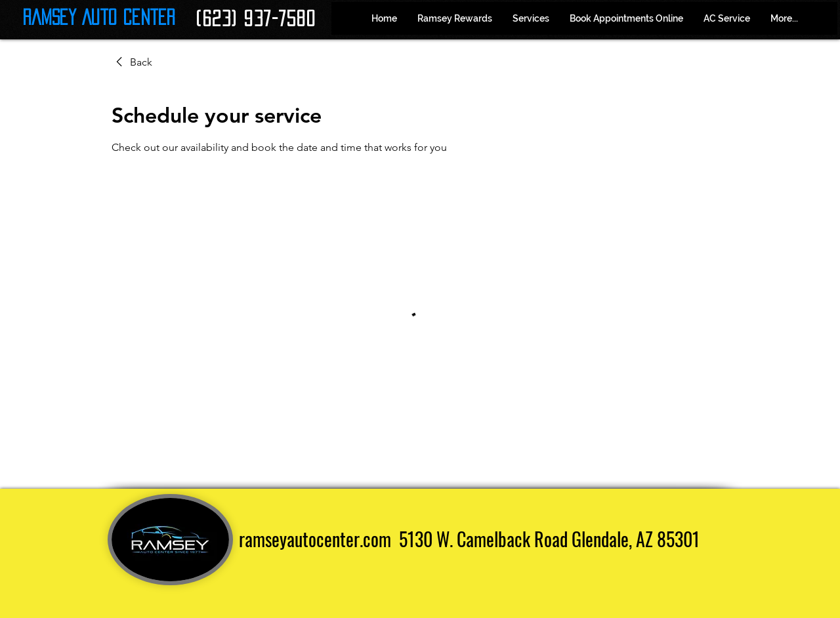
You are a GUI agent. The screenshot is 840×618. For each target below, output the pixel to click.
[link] (132, 62)
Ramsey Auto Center (99, 17)
